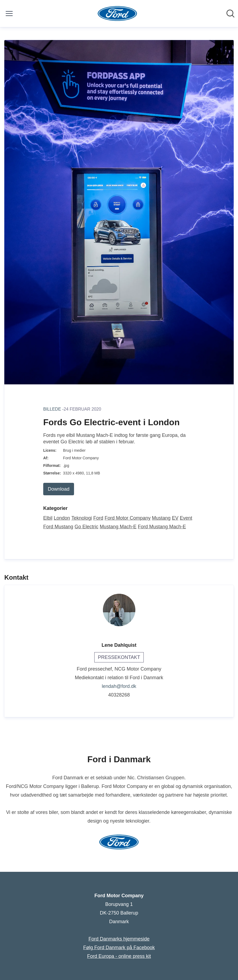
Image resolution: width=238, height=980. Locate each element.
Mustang (161, 518)
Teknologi (82, 518)
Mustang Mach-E (118, 527)
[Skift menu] (9, 14)
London (62, 518)
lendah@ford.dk (119, 686)
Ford (98, 518)
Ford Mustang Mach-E (162, 527)
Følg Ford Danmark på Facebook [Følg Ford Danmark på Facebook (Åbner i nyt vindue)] (119, 948)
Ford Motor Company (128, 518)
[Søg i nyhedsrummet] (230, 14)
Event (186, 518)
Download (59, 489)
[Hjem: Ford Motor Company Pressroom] (117, 14)
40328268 (119, 695)
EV (175, 518)
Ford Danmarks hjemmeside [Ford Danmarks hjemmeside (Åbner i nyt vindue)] (119, 939)
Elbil (48, 518)
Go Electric (86, 527)
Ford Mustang (58, 527)
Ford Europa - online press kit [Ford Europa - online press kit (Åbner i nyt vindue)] (119, 956)
